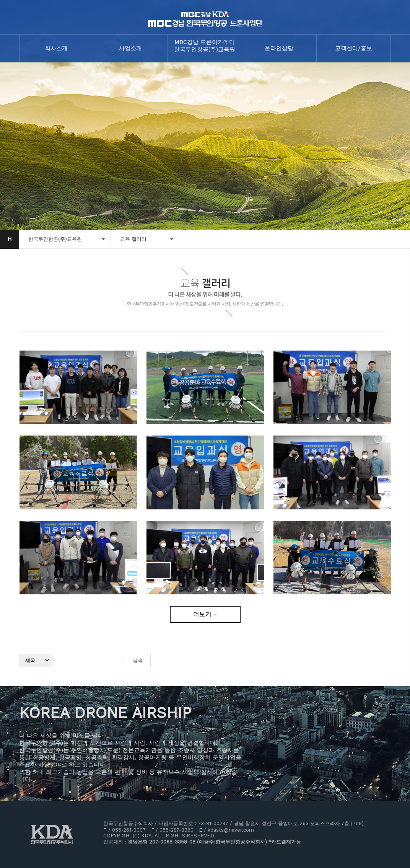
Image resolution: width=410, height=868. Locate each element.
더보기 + (205, 614)
